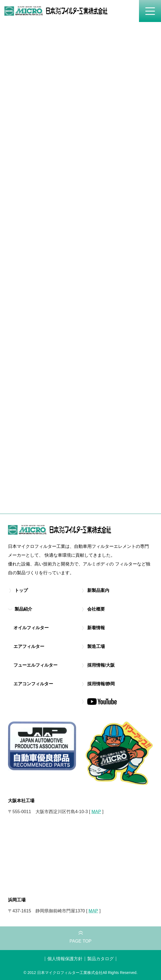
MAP (96, 812)
